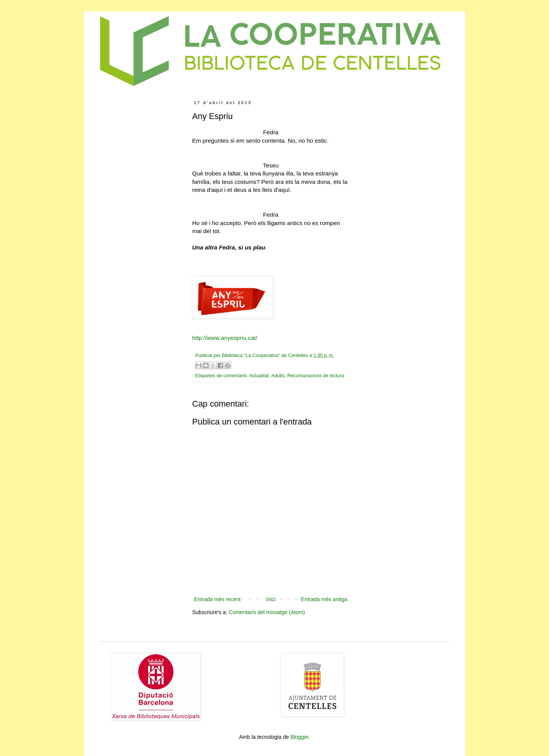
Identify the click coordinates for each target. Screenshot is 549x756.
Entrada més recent (217, 599)
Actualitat (259, 376)
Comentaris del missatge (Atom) (267, 612)
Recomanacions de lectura (316, 376)
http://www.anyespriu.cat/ (225, 338)
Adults (278, 376)
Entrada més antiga (324, 599)
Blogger (299, 737)
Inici (271, 599)
